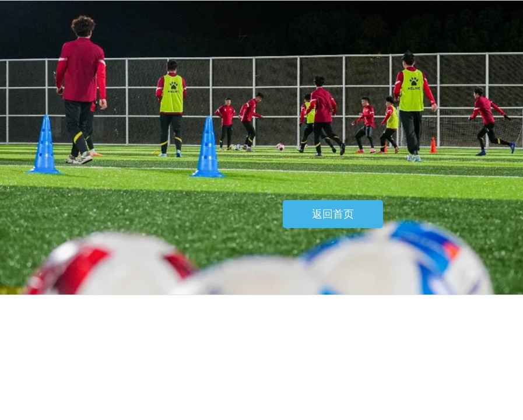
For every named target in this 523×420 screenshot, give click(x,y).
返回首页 (333, 214)
